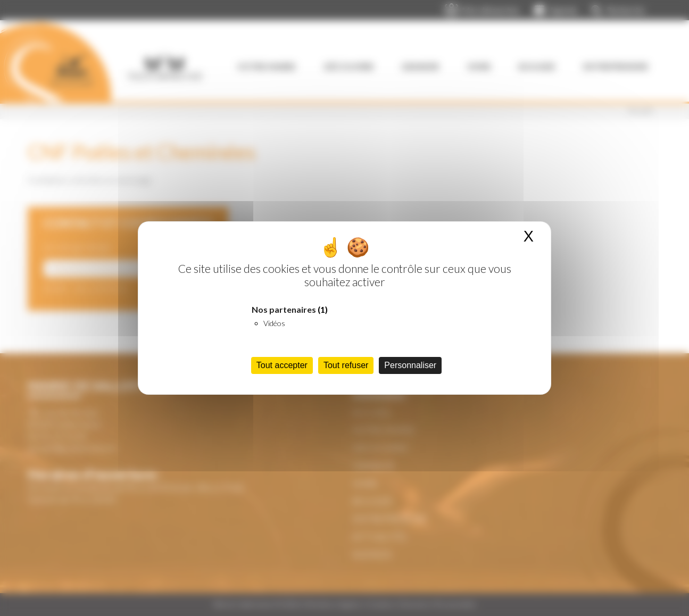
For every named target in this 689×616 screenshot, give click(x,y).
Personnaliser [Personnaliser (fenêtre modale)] (410, 365)
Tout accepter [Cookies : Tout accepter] (282, 365)
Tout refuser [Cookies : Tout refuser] (346, 365)
